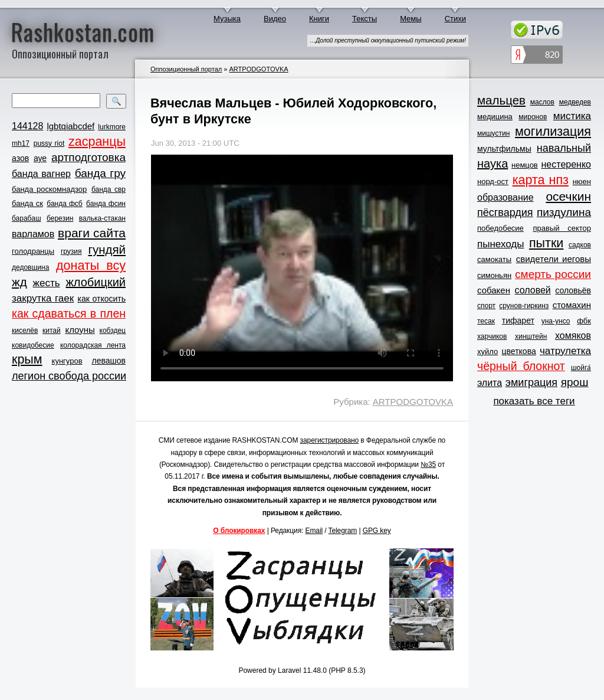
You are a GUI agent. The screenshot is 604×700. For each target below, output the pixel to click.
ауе (40, 158)
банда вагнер (41, 174)
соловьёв (573, 290)
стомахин (572, 305)
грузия (71, 251)
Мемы (411, 19)
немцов (525, 165)
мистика (572, 116)
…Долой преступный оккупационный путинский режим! (388, 40)
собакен (494, 290)
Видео (275, 19)
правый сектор (562, 228)
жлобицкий (96, 282)
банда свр (109, 189)
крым (27, 359)
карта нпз (541, 180)
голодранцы (33, 251)
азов (20, 158)
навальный (564, 148)
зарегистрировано (330, 440)
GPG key (377, 531)
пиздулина (564, 212)
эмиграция (531, 382)
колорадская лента (93, 345)
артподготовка (88, 157)
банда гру (100, 173)
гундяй (107, 249)
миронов (533, 117)
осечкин (568, 196)
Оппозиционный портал (186, 69)
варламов (33, 234)
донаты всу (91, 266)
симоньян (494, 275)
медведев (575, 102)
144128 (27, 126)
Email (314, 531)
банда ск (27, 203)
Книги (319, 19)
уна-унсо (556, 321)
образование (505, 197)
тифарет (518, 320)
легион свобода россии (69, 376)
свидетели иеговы (554, 259)
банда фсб (64, 204)
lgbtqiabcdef (70, 126)
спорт (486, 306)
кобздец (113, 331)
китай (52, 331)
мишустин (493, 133)
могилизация (553, 132)
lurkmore (112, 127)
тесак (486, 321)
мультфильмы (504, 149)
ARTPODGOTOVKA (258, 69)
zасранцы (97, 142)
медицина (495, 117)
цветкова (519, 351)
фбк (584, 321)
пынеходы (500, 244)
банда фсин (106, 204)
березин (60, 218)
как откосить (102, 299)
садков (580, 245)
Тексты (365, 19)
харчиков (492, 336)
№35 (428, 465)
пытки (546, 243)
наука (493, 163)
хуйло (488, 351)
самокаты (494, 259)
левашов (109, 361)
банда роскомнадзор (49, 189)
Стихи (455, 19)
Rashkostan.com (83, 31)
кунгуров (67, 361)
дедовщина (30, 267)
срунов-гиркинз (524, 306)
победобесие (500, 228)
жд (19, 282)
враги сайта (92, 233)
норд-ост (493, 181)
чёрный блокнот (521, 366)
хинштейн (531, 336)
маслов (542, 102)
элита (490, 383)
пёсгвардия (505, 212)
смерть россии (553, 274)
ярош (575, 382)
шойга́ (581, 368)
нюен (582, 181)
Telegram (343, 531)
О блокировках (239, 531)
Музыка (227, 19)
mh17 (21, 143)
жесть (47, 283)
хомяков (573, 336)
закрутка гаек (43, 298)
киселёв (25, 331)
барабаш (27, 218)
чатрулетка (565, 351)
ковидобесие (33, 345)
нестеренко (567, 164)
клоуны (80, 330)
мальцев (501, 100)
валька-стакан (102, 218)
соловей (532, 290)
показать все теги (534, 401)
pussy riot (49, 143)
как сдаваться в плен (69, 313)
